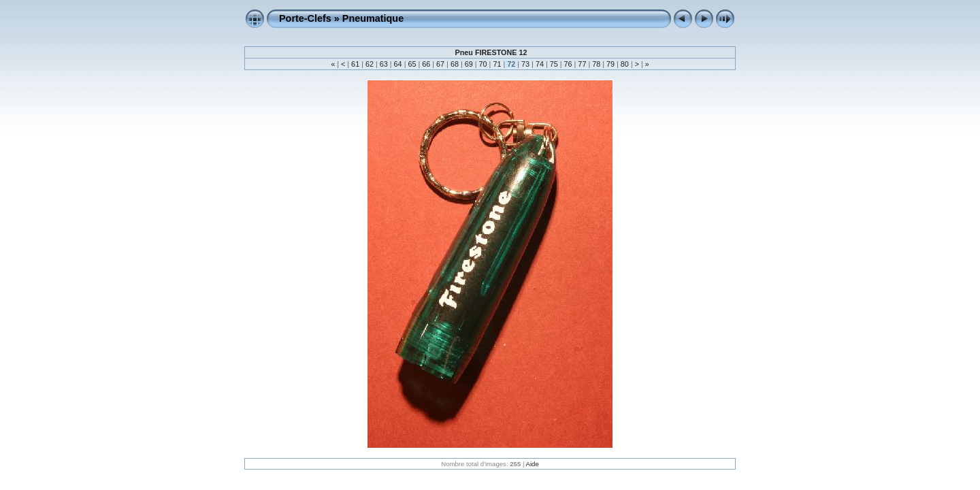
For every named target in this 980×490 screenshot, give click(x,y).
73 (525, 64)
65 (412, 64)
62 (370, 64)
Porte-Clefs (305, 18)
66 (426, 64)
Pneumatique (373, 18)
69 (469, 64)
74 (540, 64)
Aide (533, 464)
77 (582, 64)
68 (455, 64)
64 (398, 64)
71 (497, 64)
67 (440, 64)
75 (554, 64)
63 (384, 64)
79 (610, 64)
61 (355, 64)
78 (596, 64)
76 (568, 64)
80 (625, 64)
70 (483, 64)
